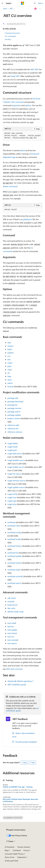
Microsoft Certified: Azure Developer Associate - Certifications (21, 800)
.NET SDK (34, 69)
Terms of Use (10, 857)
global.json (28, 219)
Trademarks (21, 857)
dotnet (22, 150)
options (28, 105)
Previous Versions (24, 847)
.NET (11, 9)
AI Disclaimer (10, 847)
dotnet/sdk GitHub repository (20, 681)
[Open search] (35, 3)
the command (18, 102)
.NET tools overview (14, 669)
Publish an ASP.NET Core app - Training (18, 787)
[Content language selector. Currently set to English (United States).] (16, 830)
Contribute (17, 850)
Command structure (12, 33)
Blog (6, 850)
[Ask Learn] (36, 9)
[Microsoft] (23, 3)
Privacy (26, 850)
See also (8, 39)
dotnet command (10, 186)
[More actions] (40, 9)
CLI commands (10, 36)
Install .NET (15, 76)
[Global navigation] (2, 3)
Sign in (41, 3)
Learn (5, 9)
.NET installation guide (17, 684)
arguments (16, 105)
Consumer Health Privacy (14, 854)
